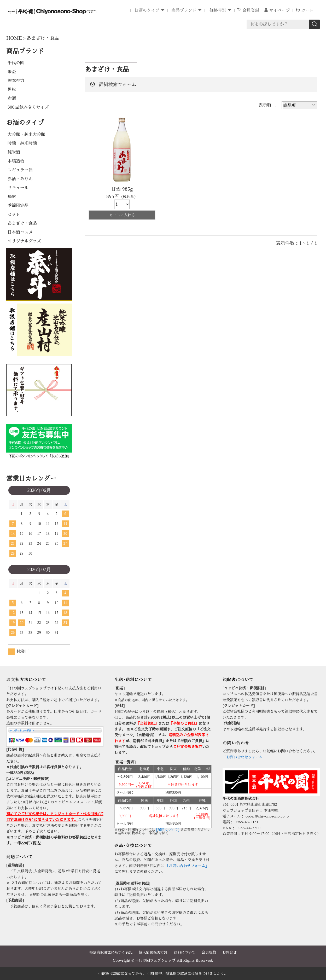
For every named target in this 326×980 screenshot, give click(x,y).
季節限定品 (18, 205)
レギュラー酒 (20, 170)
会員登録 (250, 10)
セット (14, 214)
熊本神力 (16, 80)
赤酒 (12, 98)
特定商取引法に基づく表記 (110, 952)
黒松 (12, 89)
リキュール (18, 188)
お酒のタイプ (146, 10)
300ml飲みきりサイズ (28, 107)
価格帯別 (217, 10)
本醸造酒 (16, 161)
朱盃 (12, 72)
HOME (14, 38)
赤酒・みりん (20, 179)
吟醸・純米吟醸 (22, 143)
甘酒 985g (122, 189)
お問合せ (230, 952)
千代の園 (16, 63)
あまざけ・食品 (22, 223)
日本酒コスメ (20, 232)
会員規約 (209, 952)
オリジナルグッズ (24, 241)
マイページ (279, 10)
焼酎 (12, 196)
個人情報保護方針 (153, 952)
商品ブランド (183, 10)
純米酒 (14, 152)
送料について (185, 952)
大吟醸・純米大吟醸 (26, 134)
